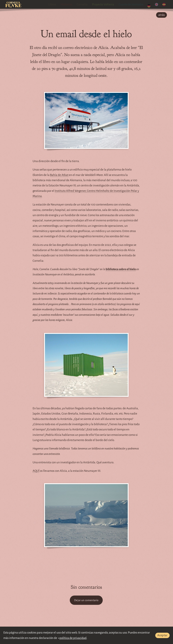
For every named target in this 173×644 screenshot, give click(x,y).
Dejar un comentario (86, 600)
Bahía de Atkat (59, 175)
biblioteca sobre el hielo (121, 269)
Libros (55, 4)
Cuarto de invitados (134, 4)
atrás (162, 15)
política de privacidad (73, 638)
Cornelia (85, 4)
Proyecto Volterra (106, 4)
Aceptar (162, 635)
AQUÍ (36, 471)
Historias (69, 4)
